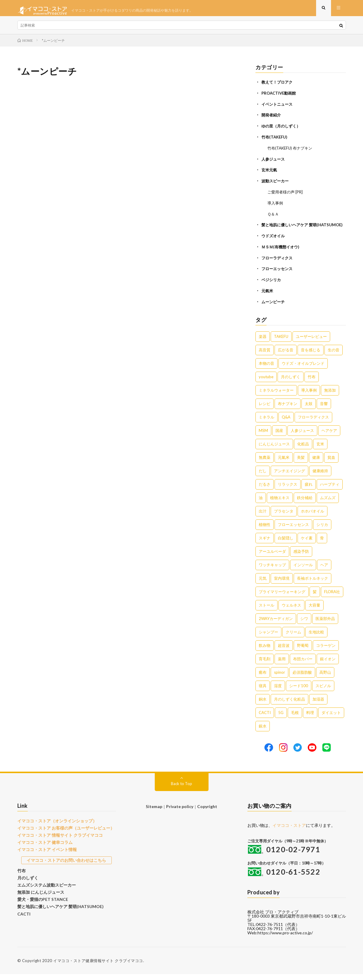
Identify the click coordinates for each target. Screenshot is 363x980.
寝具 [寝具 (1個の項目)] (263, 692)
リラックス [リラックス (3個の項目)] (288, 490)
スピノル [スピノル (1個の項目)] (323, 692)
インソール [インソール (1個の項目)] (303, 571)
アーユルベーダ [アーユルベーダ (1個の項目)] (272, 557)
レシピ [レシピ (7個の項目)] (265, 410)
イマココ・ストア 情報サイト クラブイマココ (57, 840)
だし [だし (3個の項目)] (263, 477)
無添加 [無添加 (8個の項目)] (330, 396)
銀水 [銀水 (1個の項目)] (263, 732)
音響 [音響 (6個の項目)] (324, 410)
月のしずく (27, 881)
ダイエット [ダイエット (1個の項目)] (331, 719)
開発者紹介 (272, 119)
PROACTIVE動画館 (280, 97)
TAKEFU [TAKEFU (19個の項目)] (281, 342)
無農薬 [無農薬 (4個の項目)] (265, 463)
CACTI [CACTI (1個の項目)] (265, 719)
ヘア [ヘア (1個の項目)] (324, 571)
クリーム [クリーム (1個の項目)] (293, 638)
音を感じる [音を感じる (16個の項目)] (311, 356)
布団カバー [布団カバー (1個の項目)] (303, 665)
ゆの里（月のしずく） (282, 130)
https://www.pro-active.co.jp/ (285, 939)
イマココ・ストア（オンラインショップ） (54, 827)
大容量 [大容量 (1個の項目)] (314, 611)
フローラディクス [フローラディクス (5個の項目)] (313, 423)
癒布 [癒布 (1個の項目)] (263, 678)
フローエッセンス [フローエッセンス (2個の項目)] (293, 530)
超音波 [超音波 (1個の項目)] (284, 651)
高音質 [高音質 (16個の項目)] (265, 356)
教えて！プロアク (278, 87)
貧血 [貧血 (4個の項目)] (331, 463)
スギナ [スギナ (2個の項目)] (265, 544)
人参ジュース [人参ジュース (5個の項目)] (302, 436)
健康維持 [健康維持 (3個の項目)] (320, 477)
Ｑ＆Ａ (274, 216)
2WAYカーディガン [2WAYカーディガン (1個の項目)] (276, 624)
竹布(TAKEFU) (275, 140)
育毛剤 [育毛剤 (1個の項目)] (265, 665)
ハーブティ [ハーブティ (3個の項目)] (330, 490)
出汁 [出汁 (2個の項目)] (263, 517)
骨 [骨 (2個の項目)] (322, 544)
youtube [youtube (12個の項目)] (266, 383)
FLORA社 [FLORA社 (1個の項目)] (332, 598)
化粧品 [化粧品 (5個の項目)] (303, 450)
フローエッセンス (278, 276)
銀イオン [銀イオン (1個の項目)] (328, 665)
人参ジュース (274, 162)
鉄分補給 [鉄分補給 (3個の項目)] (305, 504)
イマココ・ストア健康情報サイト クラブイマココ (98, 967)
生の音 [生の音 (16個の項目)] (334, 356)
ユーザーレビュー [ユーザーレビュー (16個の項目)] (311, 342)
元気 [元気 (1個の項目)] (263, 584)
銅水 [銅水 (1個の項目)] (263, 705)
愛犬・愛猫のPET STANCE (41, 901)
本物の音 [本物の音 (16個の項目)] (266, 369)
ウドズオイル (274, 243)
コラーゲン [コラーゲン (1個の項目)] (326, 651)
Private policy (180, 812)
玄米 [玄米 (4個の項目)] (320, 450)
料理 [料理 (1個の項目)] (310, 719)
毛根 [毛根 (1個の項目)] (295, 719)
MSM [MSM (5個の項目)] (263, 436)
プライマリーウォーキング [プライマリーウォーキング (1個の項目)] (282, 598)
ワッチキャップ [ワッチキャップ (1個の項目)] (272, 571)
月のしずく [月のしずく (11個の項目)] (291, 383)
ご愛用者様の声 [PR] (286, 194)
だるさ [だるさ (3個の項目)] (265, 490)
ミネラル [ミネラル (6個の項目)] (266, 423)
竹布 (21, 874)
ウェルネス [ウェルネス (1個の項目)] (291, 611)
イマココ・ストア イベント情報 (45, 854)
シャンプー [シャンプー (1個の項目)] (268, 638)
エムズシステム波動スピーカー (45, 887)
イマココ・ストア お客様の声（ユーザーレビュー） (62, 833)
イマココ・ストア (289, 831)
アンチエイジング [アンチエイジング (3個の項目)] (290, 477)
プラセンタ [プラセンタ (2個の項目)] (284, 517)
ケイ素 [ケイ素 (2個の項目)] (307, 544)
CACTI (23, 915)
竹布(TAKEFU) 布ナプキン (292, 151)
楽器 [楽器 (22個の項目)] (263, 342)
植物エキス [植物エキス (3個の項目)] (280, 504)
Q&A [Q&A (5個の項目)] (286, 423)
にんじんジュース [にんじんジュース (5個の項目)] (274, 450)
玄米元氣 (270, 173)
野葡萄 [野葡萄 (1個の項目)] (303, 651)
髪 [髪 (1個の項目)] (315, 598)
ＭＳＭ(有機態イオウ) (282, 254)
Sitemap (155, 812)
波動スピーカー (276, 183)
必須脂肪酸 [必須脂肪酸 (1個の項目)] (302, 678)
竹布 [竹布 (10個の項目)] (312, 383)
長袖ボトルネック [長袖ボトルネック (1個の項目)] (313, 584)
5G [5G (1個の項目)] (281, 719)
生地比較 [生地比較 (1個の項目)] (316, 638)
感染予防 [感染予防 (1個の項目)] (301, 557)
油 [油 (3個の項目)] (261, 504)
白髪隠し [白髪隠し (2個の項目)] (286, 544)
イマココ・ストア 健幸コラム (43, 847)
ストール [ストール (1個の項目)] (266, 611)
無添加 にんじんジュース (39, 894)
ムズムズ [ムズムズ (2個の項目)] (328, 504)
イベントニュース (278, 108)
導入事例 (276, 205)
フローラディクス (278, 265)
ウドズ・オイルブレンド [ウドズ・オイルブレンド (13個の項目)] (303, 369)
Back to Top (181, 789)
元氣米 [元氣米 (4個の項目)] (284, 463)
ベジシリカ (272, 286)
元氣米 (268, 297)
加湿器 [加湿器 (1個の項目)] (318, 705)
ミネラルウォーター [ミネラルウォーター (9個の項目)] (276, 396)
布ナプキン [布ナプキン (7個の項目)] (288, 410)
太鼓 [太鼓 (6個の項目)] (309, 410)
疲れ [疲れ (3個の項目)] (309, 490)
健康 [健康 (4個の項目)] (316, 463)
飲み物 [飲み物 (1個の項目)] (265, 651)
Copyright (206, 812)
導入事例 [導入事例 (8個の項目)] (309, 396)
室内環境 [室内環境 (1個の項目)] (282, 584)
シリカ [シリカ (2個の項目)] (322, 530)
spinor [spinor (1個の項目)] (279, 678)
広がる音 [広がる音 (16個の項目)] (286, 356)
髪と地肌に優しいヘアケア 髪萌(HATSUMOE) (57, 908)
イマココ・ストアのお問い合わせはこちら (66, 864)
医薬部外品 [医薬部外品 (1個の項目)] (325, 624)
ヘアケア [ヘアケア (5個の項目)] (329, 436)
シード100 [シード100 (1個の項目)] (299, 692)
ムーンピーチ (274, 308)
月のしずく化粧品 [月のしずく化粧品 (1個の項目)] (290, 705)
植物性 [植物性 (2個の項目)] (265, 530)
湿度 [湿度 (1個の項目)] (278, 692)
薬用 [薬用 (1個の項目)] (282, 665)
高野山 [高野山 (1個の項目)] (325, 678)
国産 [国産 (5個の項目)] (279, 436)
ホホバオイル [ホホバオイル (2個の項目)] (313, 517)
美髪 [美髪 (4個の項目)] (301, 463)
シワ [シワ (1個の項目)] (304, 624)
